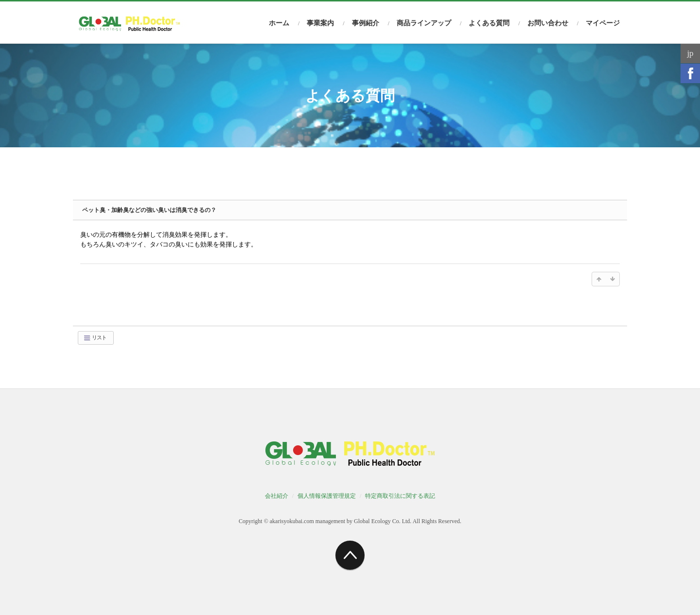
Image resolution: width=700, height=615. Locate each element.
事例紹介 (366, 23)
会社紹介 (277, 496)
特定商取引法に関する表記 (400, 496)
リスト (95, 338)
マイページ (603, 23)
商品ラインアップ (424, 23)
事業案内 (320, 23)
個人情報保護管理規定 (327, 496)
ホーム (279, 23)
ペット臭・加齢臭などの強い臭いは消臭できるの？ (149, 210)
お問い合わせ (548, 23)
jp (690, 53)
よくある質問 (489, 23)
